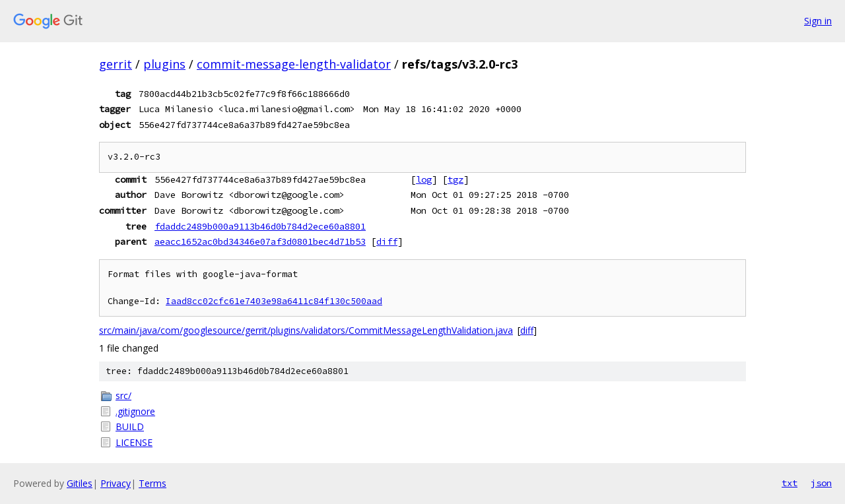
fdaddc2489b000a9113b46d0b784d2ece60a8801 (260, 226)
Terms (152, 483)
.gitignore (135, 411)
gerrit (116, 64)
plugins (164, 64)
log (424, 179)
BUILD (130, 426)
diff (387, 241)
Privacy (116, 483)
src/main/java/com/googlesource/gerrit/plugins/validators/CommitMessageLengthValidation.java (306, 330)
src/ (123, 395)
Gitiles (80, 483)
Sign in (818, 21)
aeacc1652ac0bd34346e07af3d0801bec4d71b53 (260, 241)
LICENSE (134, 442)
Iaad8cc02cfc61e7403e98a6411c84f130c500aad (274, 301)
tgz (456, 179)
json (821, 483)
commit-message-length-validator (294, 64)
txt (790, 483)
